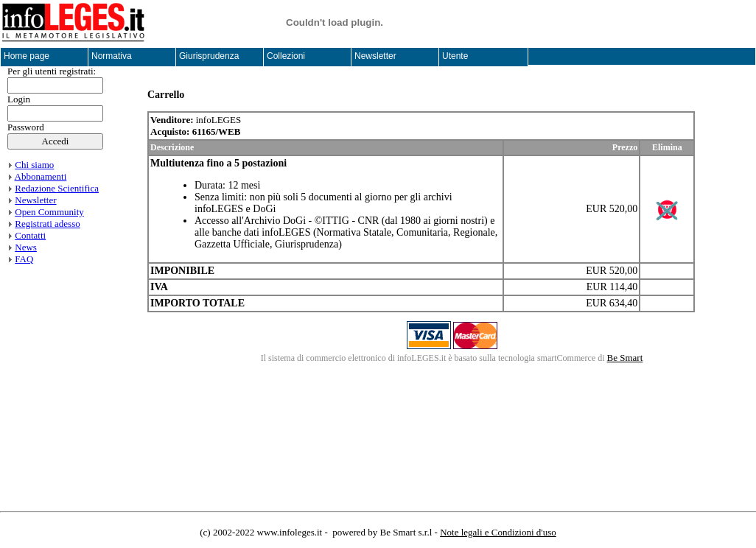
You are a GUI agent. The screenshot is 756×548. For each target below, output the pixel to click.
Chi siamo (34, 165)
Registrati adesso (47, 224)
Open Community (49, 212)
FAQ (24, 259)
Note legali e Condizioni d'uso (498, 532)
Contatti (30, 235)
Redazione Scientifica (57, 188)
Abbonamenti (41, 176)
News (26, 247)
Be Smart (625, 358)
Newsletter (35, 200)
